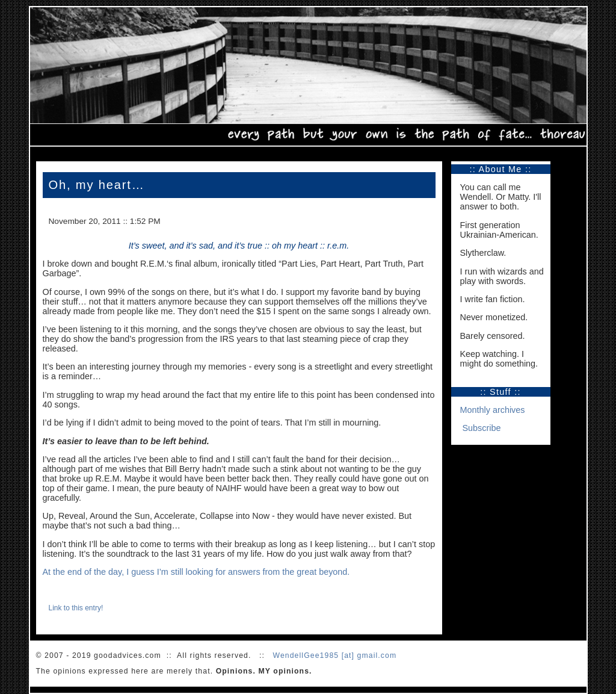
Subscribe (482, 428)
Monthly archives (493, 410)
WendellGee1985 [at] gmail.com (334, 655)
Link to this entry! (76, 608)
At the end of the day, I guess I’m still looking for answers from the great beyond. (196, 572)
